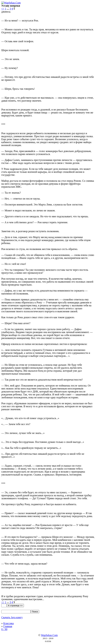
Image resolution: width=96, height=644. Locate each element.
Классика (8, 623)
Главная (8, 626)
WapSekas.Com (49, 635)
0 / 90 (4, 629)
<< (3, 9)
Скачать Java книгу (12, 617)
